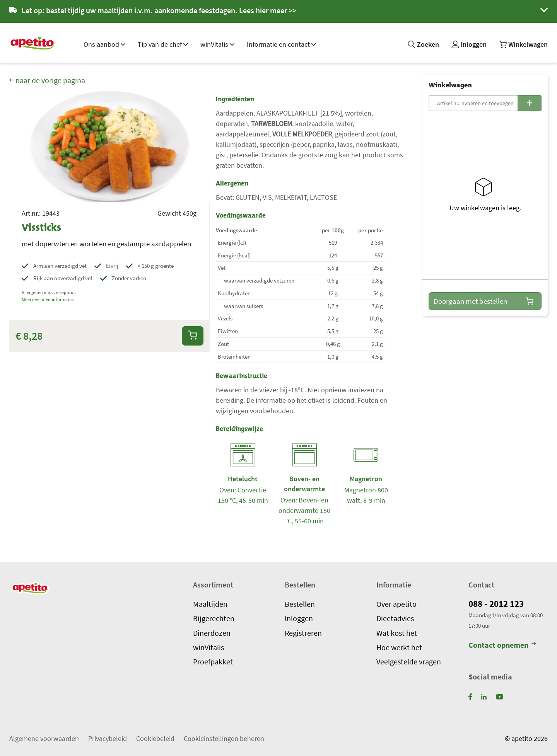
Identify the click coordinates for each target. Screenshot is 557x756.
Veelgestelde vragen (409, 662)
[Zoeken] (423, 44)
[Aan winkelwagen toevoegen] (193, 336)
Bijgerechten (214, 618)
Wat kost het (397, 633)
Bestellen (300, 604)
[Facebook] (470, 696)
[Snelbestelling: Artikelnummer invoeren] (485, 103)
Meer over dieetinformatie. (48, 299)
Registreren (303, 633)
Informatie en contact (281, 44)
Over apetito (396, 604)
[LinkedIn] (484, 696)
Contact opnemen (502, 645)
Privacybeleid (108, 738)
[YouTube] (500, 696)
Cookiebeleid (155, 738)
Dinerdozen (212, 633)
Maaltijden (210, 604)
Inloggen (299, 618)
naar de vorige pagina (47, 80)
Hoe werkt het (399, 647)
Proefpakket (213, 662)
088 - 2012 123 (498, 604)
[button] (278, 11)
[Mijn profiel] (469, 44)
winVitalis (217, 44)
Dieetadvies (395, 618)
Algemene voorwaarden (44, 738)
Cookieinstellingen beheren (224, 738)
